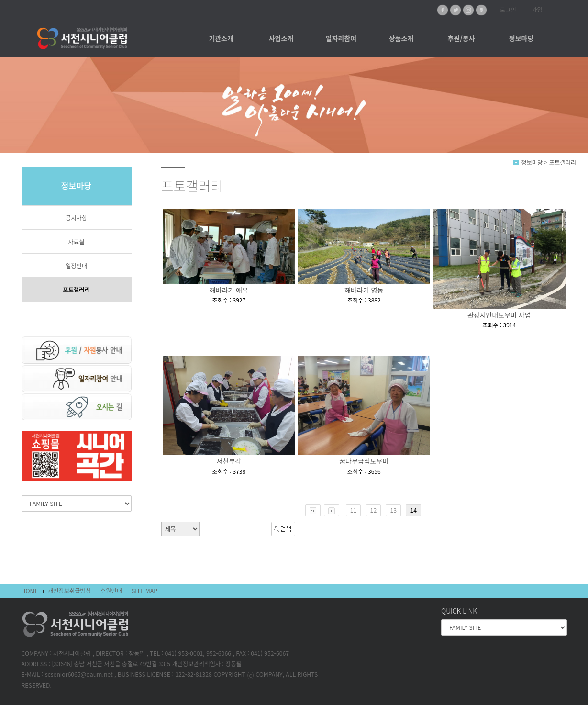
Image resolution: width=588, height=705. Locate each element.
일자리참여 (341, 38)
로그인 (508, 10)
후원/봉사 (461, 38)
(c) (250, 675)
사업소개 (281, 38)
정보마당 (521, 38)
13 (393, 510)
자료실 (77, 242)
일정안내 (76, 266)
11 (354, 510)
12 (374, 510)
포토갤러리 (76, 290)
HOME (30, 591)
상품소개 (401, 38)
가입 (537, 10)
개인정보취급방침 (69, 591)
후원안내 (111, 591)
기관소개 (221, 38)
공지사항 (76, 218)
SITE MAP (144, 591)
